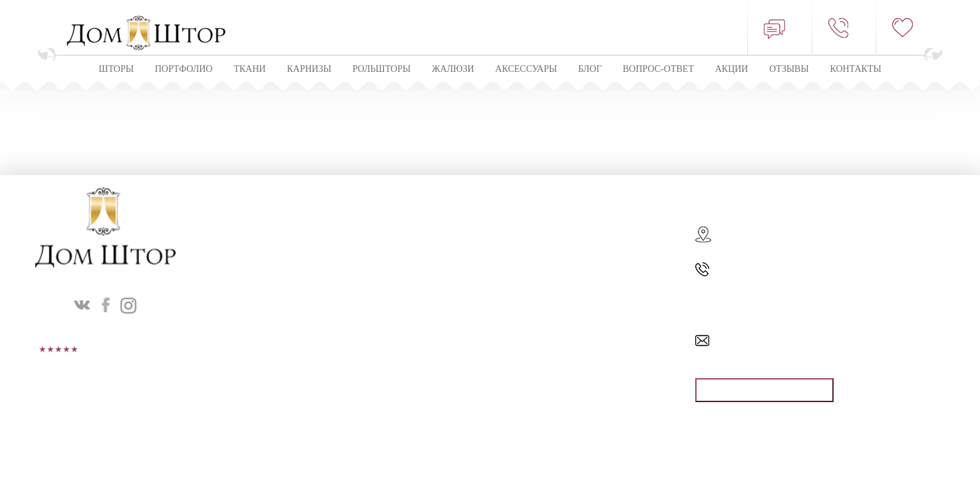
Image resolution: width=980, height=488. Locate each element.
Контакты (855, 69)
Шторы (116, 69)
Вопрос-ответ (658, 69)
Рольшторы (382, 69)
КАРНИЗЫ (309, 69)
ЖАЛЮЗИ (453, 69)
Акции (732, 69)
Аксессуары (526, 69)
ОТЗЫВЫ (789, 69)
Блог (590, 69)
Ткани (249, 69)
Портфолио (184, 69)
